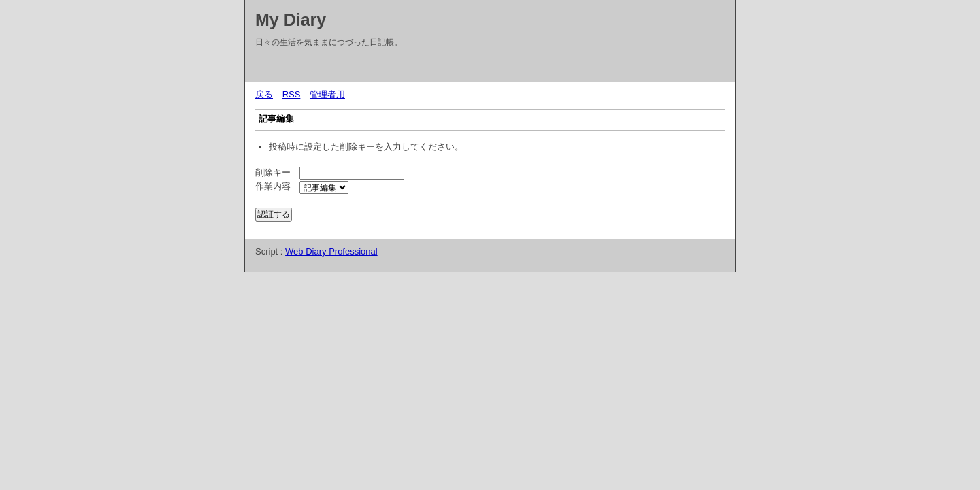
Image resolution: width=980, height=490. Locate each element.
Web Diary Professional (331, 251)
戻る (264, 94)
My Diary (291, 20)
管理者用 (327, 94)
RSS (292, 94)
